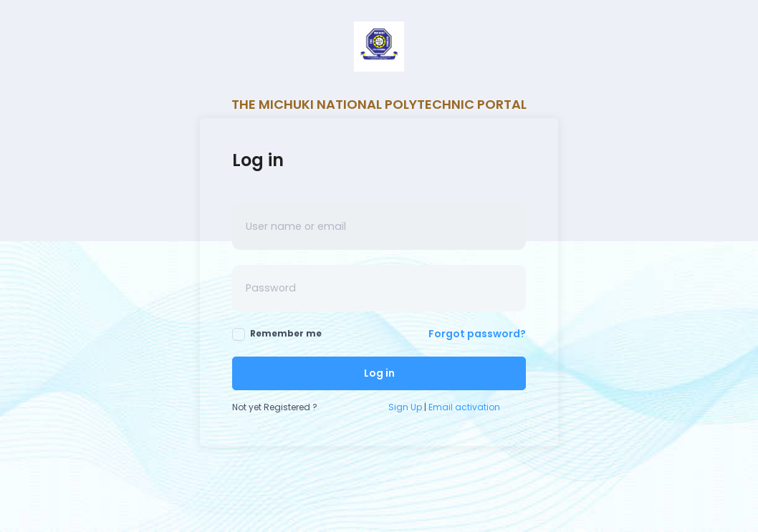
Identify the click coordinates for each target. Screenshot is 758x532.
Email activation (464, 407)
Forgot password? (477, 334)
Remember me (277, 334)
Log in (379, 373)
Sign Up (405, 407)
